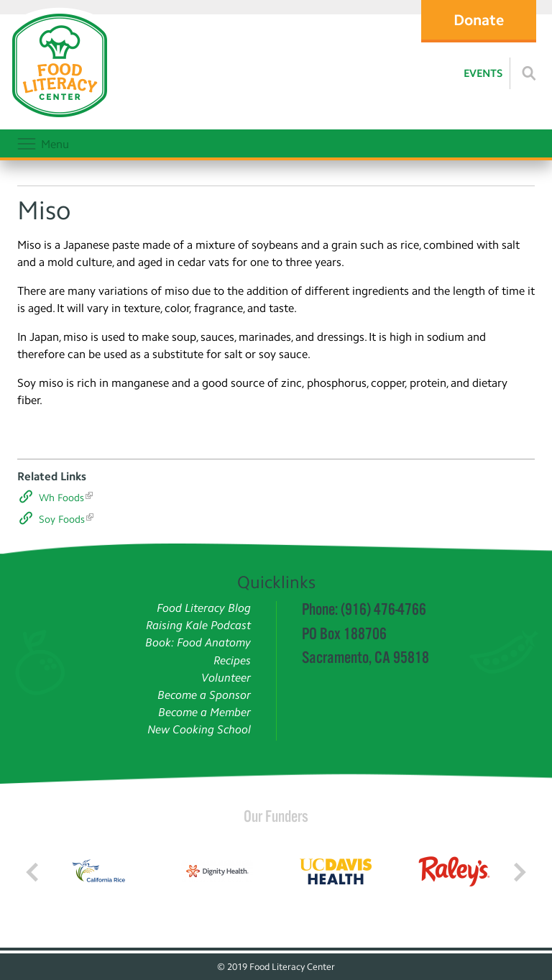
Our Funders (276, 816)
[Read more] (529, 73)
